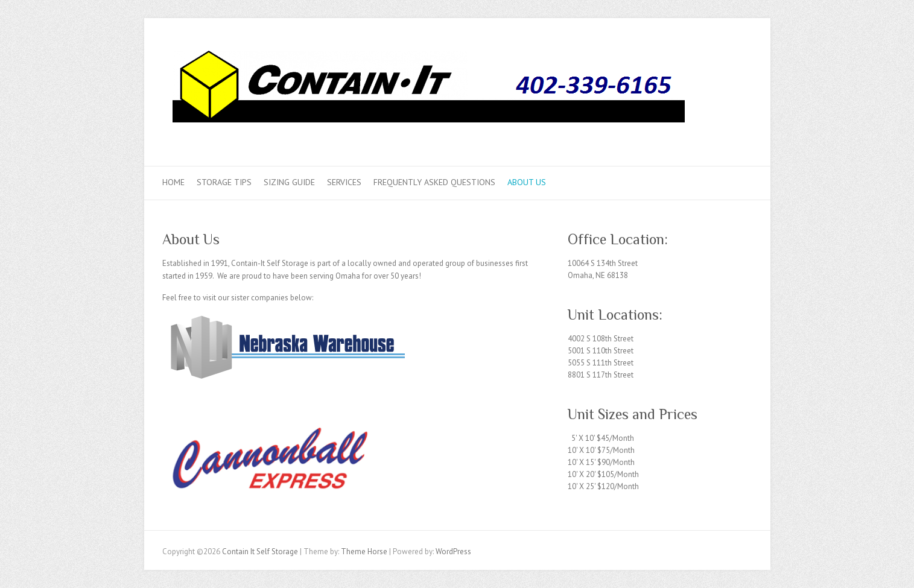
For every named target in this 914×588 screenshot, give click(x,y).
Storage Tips (224, 182)
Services (344, 182)
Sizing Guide (289, 182)
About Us (527, 182)
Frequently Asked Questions (434, 182)
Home (173, 182)
